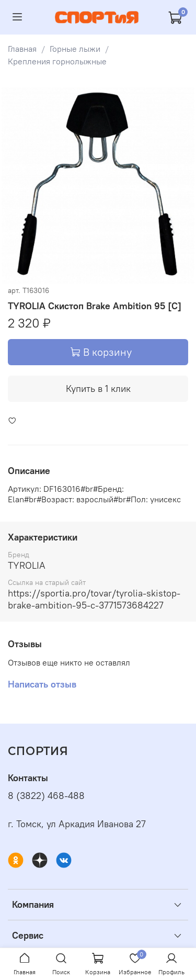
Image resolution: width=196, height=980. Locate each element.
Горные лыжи (75, 49)
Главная (22, 49)
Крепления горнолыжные (57, 61)
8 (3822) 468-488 (46, 796)
